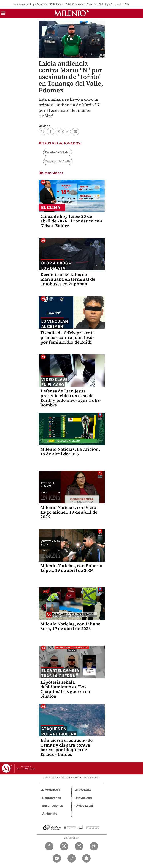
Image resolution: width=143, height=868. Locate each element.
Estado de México (58, 152)
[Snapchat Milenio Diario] (86, 858)
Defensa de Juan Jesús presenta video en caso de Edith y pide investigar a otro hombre (71, 398)
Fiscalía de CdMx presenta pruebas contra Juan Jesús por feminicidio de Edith (68, 337)
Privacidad (84, 798)
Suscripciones (53, 806)
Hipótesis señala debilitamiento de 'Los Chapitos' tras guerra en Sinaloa (65, 689)
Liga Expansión (114, 4)
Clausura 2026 (95, 4)
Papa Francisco (39, 4)
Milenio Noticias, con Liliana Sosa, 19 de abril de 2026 (71, 626)
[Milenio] (71, 13)
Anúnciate (50, 814)
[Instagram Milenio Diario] (79, 846)
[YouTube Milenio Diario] (57, 858)
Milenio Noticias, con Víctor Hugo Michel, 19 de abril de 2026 (69, 512)
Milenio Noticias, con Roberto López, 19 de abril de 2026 (71, 568)
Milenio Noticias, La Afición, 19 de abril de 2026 (70, 452)
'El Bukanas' (57, 4)
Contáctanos (52, 798)
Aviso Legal (85, 806)
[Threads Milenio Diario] (94, 846)
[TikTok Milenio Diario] (72, 858)
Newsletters (51, 790)
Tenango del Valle (58, 161)
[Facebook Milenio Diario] (49, 846)
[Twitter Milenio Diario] (64, 846)
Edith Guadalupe (75, 4)
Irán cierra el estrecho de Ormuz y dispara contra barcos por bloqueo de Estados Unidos (67, 747)
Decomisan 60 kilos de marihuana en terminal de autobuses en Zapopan (68, 279)
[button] (3, 14)
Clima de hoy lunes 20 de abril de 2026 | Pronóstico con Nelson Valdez (71, 221)
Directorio (84, 790)
